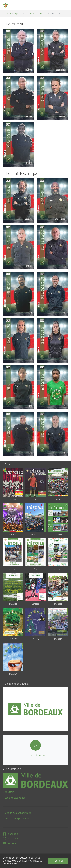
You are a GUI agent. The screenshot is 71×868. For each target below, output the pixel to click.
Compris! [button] (58, 861)
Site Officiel (9, 792)
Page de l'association (14, 798)
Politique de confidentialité (17, 813)
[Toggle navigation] (66, 5)
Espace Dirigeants (36, 756)
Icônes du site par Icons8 (16, 819)
